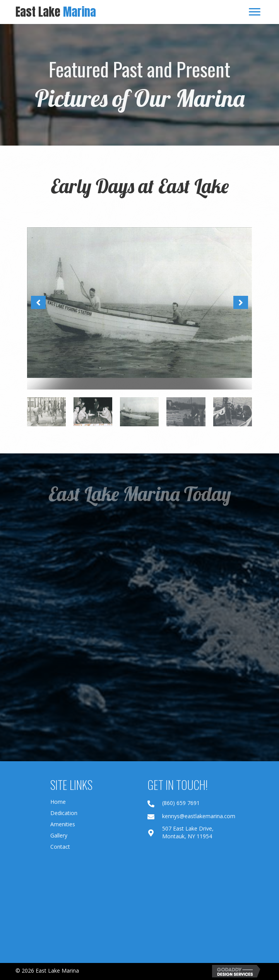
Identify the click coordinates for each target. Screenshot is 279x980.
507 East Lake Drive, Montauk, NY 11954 (188, 832)
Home (58, 802)
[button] (38, 302)
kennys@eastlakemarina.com (199, 816)
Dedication (64, 813)
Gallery (59, 835)
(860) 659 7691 (181, 803)
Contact (60, 847)
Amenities (63, 824)
